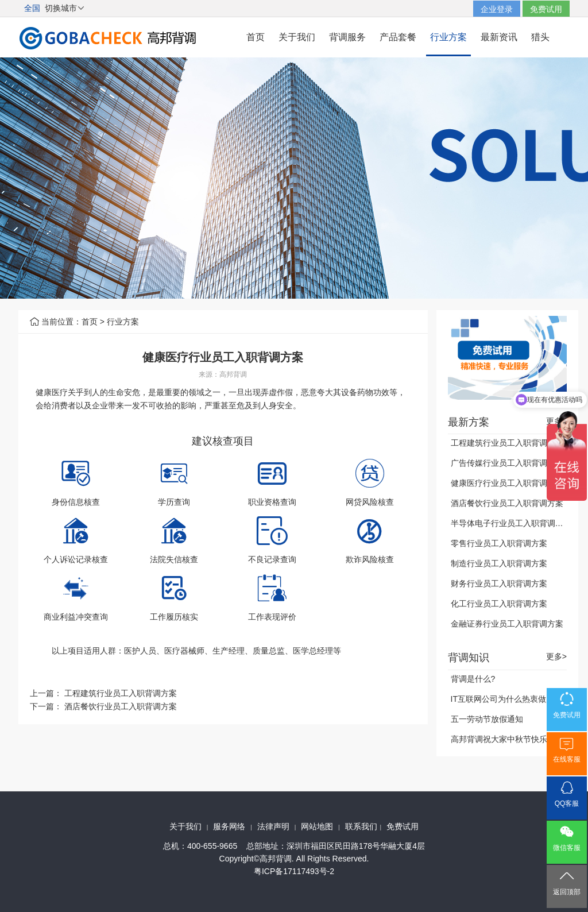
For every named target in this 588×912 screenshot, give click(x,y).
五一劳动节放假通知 (487, 719)
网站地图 (317, 826)
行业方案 (448, 37)
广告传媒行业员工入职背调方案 (507, 463)
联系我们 (361, 826)
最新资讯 (499, 37)
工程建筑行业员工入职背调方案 (121, 693)
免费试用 (546, 9)
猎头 (540, 37)
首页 (256, 37)
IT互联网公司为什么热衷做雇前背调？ (519, 699)
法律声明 (273, 826)
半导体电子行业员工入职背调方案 (511, 523)
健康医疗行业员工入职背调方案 (507, 483)
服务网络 (229, 826)
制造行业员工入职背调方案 (499, 563)
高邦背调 (233, 374)
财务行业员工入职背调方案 (499, 583)
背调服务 (347, 37)
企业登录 (497, 9)
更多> (556, 657)
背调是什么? (473, 679)
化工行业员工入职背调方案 (499, 604)
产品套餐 (398, 37)
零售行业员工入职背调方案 (499, 543)
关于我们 (297, 37)
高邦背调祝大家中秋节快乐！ (503, 739)
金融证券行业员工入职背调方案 (507, 624)
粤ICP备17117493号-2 (294, 871)
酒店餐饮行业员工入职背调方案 (121, 706)
